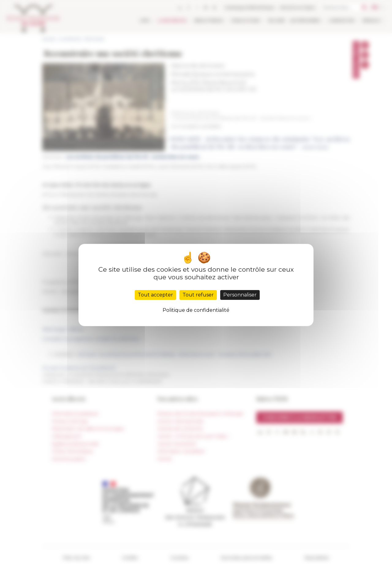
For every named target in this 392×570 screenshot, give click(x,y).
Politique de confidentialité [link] (196, 310)
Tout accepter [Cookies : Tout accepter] (155, 295)
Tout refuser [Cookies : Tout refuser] (198, 295)
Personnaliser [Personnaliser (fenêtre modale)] (240, 295)
